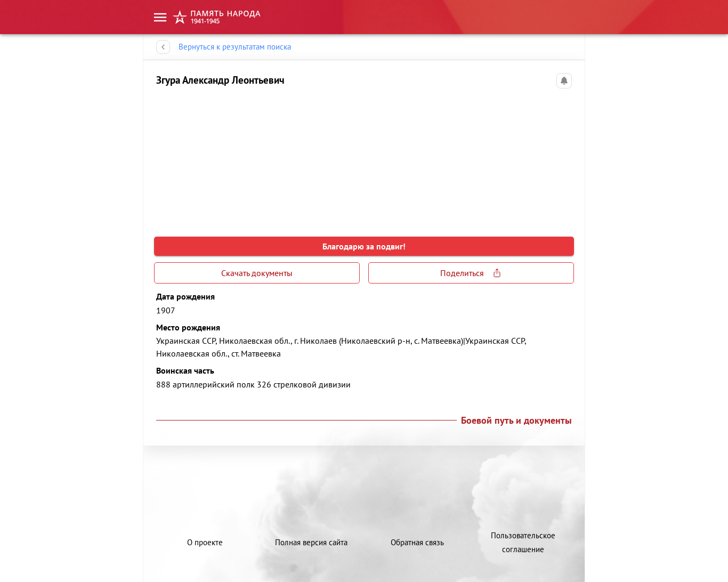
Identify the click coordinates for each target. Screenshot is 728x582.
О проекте (205, 542)
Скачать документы (257, 273)
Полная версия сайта (311, 542)
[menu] (160, 17)
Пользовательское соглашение (523, 542)
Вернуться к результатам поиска (235, 47)
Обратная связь (417, 542)
